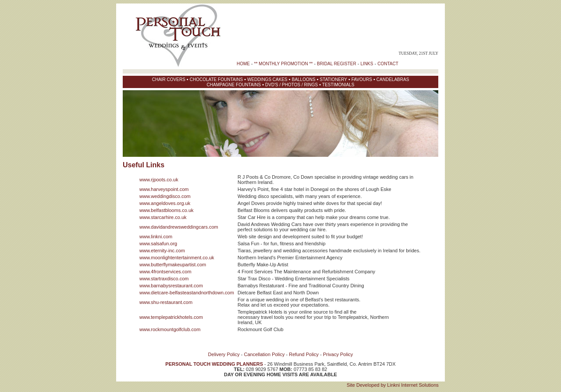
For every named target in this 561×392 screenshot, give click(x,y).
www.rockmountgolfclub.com (170, 329)
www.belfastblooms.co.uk (167, 210)
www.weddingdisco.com (165, 196)
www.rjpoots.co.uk (159, 180)
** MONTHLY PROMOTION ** (284, 64)
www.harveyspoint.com (164, 189)
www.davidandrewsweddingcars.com (179, 227)
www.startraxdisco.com (164, 279)
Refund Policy (304, 354)
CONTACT (388, 64)
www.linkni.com (156, 237)
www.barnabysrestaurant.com (171, 286)
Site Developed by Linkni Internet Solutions (393, 385)
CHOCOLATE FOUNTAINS (216, 79)
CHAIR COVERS (169, 79)
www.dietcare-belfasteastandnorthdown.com (187, 293)
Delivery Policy (224, 354)
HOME (243, 64)
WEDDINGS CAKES (267, 79)
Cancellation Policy (265, 354)
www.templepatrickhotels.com (171, 317)
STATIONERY (334, 79)
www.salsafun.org (158, 244)
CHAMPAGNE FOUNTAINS (234, 85)
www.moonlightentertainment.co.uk (177, 258)
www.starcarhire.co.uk (163, 217)
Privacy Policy (338, 354)
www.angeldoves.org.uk (165, 203)
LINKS (367, 64)
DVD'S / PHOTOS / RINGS (291, 85)
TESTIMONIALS (338, 85)
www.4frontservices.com (165, 272)
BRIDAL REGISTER (337, 64)
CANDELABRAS (393, 79)
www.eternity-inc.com (162, 251)
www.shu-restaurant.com (166, 302)
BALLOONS (304, 79)
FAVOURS (362, 79)
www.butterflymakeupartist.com (173, 265)
